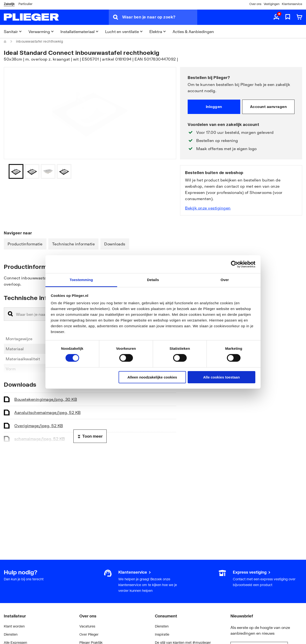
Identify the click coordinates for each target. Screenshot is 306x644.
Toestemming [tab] (81, 280)
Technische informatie (74, 244)
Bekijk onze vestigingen (208, 208)
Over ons (255, 4)
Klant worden (14, 626)
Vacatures (87, 626)
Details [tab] (153, 280)
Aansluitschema (48, 412)
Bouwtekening (46, 399)
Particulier (25, 4)
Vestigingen (272, 4)
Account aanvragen (268, 107)
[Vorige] (167, 171)
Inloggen (214, 107)
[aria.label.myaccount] (276, 17)
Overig (39, 426)
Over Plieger (89, 634)
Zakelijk (9, 4)
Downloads (115, 244)
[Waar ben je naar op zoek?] (160, 17)
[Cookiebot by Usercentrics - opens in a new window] (234, 264)
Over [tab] (225, 280)
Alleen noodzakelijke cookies (152, 377)
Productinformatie (25, 244)
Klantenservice (292, 4)
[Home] (5, 41)
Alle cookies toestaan (221, 377)
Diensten (11, 634)
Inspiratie (162, 634)
